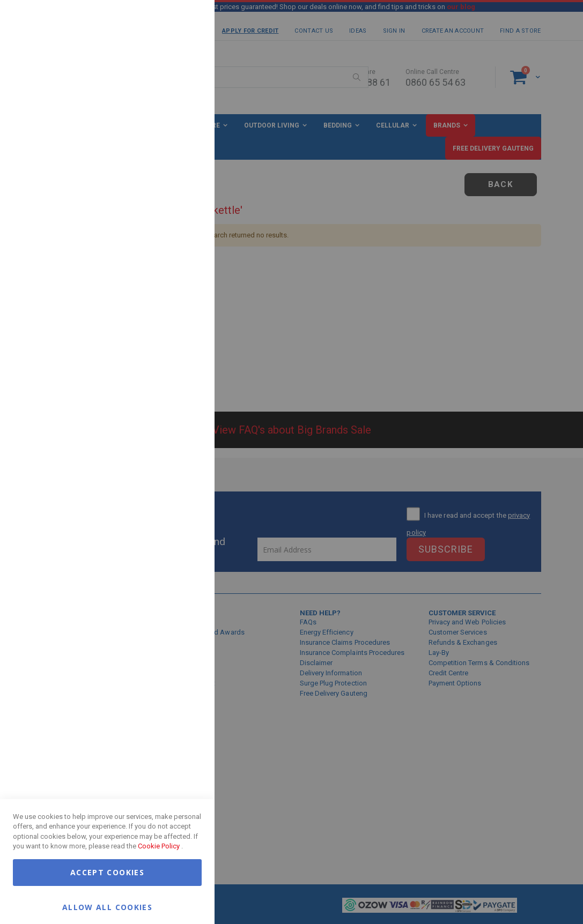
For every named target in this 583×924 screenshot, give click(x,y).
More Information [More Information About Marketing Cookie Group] (172, 221)
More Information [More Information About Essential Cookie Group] (172, 87)
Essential (185, 21)
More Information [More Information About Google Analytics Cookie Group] (172, 324)
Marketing (185, 134)
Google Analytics (185, 268)
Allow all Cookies (107, 907)
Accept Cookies (107, 872)
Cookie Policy (159, 846)
